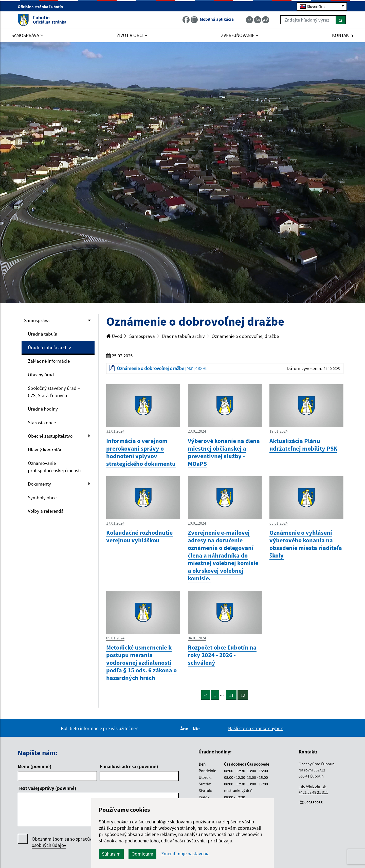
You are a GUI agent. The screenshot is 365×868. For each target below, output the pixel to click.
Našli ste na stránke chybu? (255, 728)
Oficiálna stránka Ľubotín (42, 7)
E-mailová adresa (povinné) (129, 766)
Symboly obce (42, 497)
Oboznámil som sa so (67, 842)
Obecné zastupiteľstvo (50, 436)
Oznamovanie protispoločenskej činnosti (54, 467)
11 (231, 695)
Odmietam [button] (142, 854)
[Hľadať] (341, 20)
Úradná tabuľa (43, 334)
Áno (185, 729)
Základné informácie (49, 361)
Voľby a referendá (46, 511)
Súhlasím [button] (111, 854)
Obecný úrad (41, 375)
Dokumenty (39, 484)
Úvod (114, 336)
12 (243, 695)
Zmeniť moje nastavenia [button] (185, 854)
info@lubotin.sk (312, 786)
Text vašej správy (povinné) (47, 788)
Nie (197, 729)
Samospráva (37, 320)
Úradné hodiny (43, 409)
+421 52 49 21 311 (313, 792)
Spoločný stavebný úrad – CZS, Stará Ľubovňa (54, 392)
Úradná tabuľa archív (49, 347)
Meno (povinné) (35, 766)
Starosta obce (42, 422)
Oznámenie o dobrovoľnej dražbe (245, 336)
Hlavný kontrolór (45, 450)
